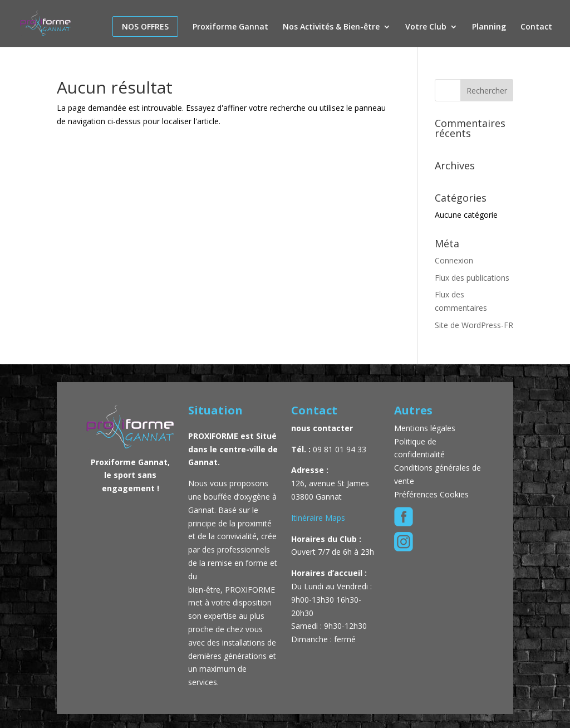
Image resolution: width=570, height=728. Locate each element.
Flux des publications (472, 278)
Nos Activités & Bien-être (331, 27)
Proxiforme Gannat (230, 27)
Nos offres (145, 26)
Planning (489, 27)
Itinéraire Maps (318, 518)
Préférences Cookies (431, 494)
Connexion (454, 260)
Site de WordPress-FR (474, 325)
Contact (536, 27)
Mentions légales (426, 428)
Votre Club (426, 27)
